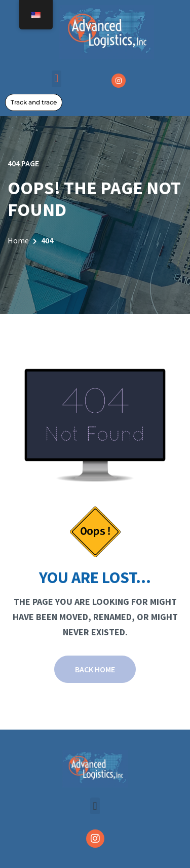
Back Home (95, 669)
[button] (56, 79)
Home (18, 240)
